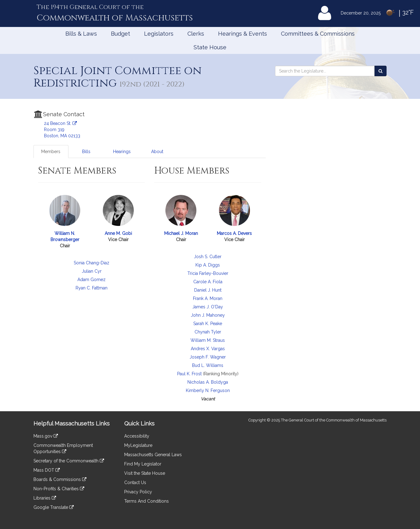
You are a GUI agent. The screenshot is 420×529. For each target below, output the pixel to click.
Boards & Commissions (60, 479)
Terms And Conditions (147, 501)
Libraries (45, 498)
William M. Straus (208, 340)
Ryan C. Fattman (92, 288)
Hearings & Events (243, 34)
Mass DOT (47, 470)
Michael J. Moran (181, 233)
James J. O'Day (208, 307)
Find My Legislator (143, 464)
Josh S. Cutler (208, 257)
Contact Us (135, 483)
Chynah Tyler (208, 332)
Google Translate (54, 507)
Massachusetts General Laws (153, 455)
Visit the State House (145, 473)
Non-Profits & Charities (59, 489)
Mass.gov (46, 436)
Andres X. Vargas (208, 349)
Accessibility (137, 436)
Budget (120, 34)
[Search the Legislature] (381, 71)
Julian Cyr (92, 271)
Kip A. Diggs (208, 265)
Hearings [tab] (122, 152)
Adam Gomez (92, 280)
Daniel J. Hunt (208, 290)
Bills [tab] (86, 152)
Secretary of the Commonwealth (69, 461)
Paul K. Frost (189, 374)
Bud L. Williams (208, 365)
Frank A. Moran (208, 298)
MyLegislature (138, 445)
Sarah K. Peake (208, 324)
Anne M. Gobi (118, 233)
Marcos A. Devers (234, 233)
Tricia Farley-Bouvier (208, 273)
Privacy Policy (138, 492)
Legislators (159, 34)
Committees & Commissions (318, 34)
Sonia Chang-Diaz (92, 263)
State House (210, 47)
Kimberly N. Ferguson (208, 390)
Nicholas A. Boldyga (208, 382)
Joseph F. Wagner (208, 357)
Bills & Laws (81, 34)
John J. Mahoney (208, 315)
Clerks (196, 34)
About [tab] (157, 152)
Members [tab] (51, 152)
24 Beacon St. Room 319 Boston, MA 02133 (62, 130)
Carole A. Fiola (208, 282)
